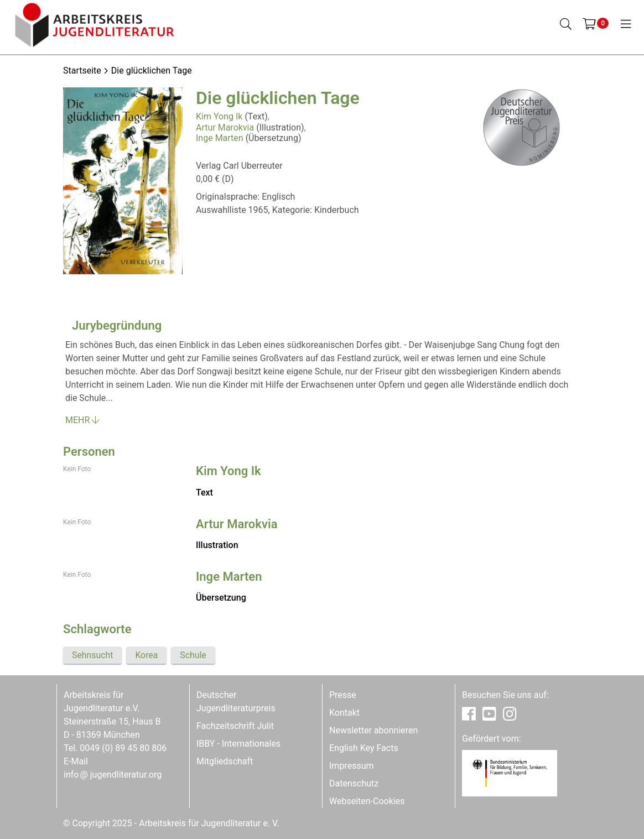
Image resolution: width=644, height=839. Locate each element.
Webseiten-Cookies (367, 801)
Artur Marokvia (225, 127)
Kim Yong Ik (219, 116)
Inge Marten (220, 138)
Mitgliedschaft (225, 761)
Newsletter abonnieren (373, 730)
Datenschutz (354, 783)
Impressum (352, 766)
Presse (343, 695)
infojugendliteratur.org (113, 775)
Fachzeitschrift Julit (235, 726)
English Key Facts (364, 748)
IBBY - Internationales (238, 744)
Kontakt (344, 713)
